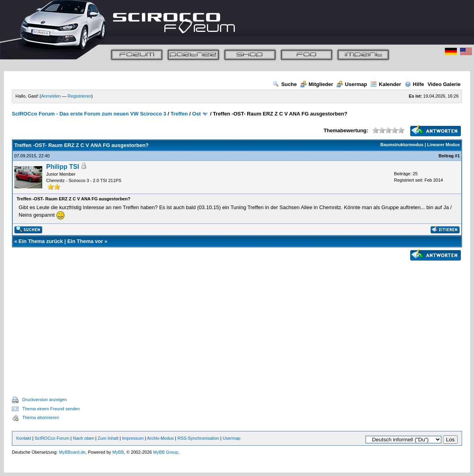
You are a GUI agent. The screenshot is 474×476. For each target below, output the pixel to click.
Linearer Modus (443, 145)
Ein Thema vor (85, 241)
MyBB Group (166, 452)
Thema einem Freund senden (51, 409)
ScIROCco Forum (52, 438)
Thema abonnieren (41, 417)
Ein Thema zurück (41, 241)
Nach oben (84, 438)
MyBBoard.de (72, 452)
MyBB (118, 452)
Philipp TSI (63, 167)
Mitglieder (317, 84)
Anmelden (51, 96)
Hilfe (414, 84)
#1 (457, 156)
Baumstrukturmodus (402, 145)
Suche (285, 84)
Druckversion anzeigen (45, 400)
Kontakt (24, 438)
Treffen (179, 114)
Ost (197, 114)
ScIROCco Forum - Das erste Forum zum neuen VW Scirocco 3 (89, 114)
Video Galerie (444, 84)
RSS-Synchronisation (198, 438)
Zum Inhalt (108, 438)
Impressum (133, 438)
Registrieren (80, 96)
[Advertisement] (237, 319)
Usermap (352, 84)
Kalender (386, 84)
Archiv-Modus (160, 438)
